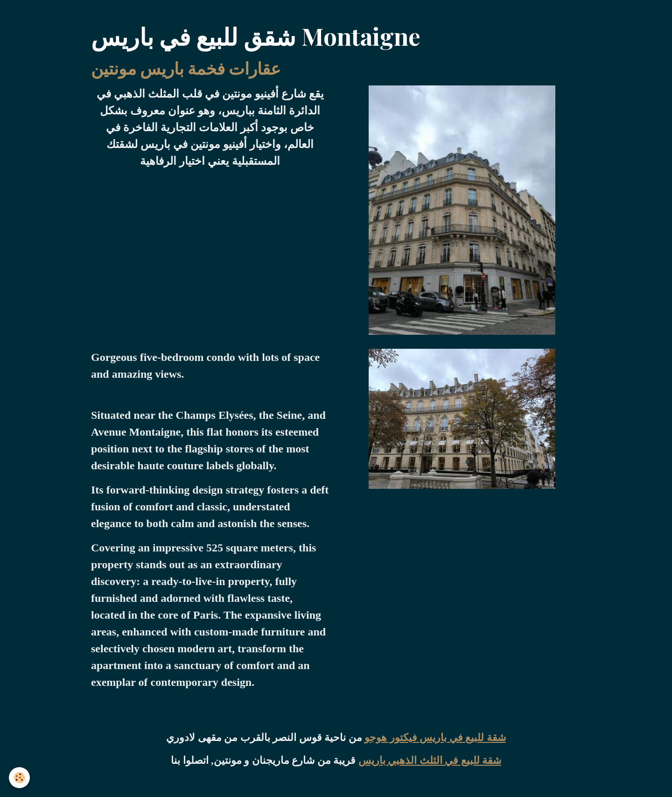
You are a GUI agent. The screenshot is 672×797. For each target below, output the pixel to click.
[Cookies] (20, 778)
